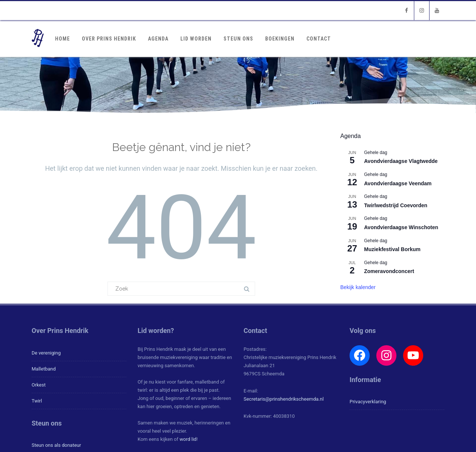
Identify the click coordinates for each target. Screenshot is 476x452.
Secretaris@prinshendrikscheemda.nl (284, 399)
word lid (188, 439)
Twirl (37, 401)
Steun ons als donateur (56, 445)
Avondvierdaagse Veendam (398, 183)
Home (62, 39)
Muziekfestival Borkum (392, 249)
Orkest (39, 385)
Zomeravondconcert (389, 271)
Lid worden (196, 39)
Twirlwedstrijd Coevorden (396, 205)
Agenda (158, 39)
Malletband (44, 369)
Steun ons (238, 39)
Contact (319, 39)
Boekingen (280, 39)
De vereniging (46, 353)
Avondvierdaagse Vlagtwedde (401, 161)
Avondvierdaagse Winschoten (401, 227)
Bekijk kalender (358, 287)
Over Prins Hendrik (109, 39)
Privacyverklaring (368, 402)
